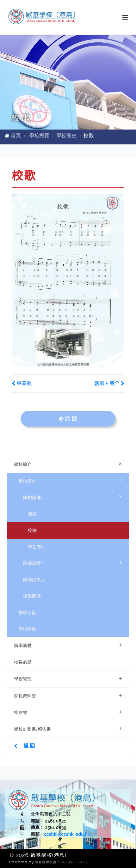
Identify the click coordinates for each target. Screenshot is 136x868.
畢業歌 (22, 383)
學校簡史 (66, 136)
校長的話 (23, 662)
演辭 (32, 514)
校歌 (32, 530)
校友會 (68, 712)
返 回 (24, 746)
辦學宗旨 (27, 613)
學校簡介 (69, 463)
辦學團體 (68, 645)
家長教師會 (68, 695)
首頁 (16, 136)
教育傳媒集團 (46, 862)
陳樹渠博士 (74, 496)
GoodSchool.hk (74, 862)
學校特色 (27, 629)
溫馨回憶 (32, 596)
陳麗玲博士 (73, 562)
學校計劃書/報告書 (68, 728)
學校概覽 (39, 136)
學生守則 (37, 547)
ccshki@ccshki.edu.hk (67, 834)
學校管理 (68, 678)
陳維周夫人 (34, 580)
